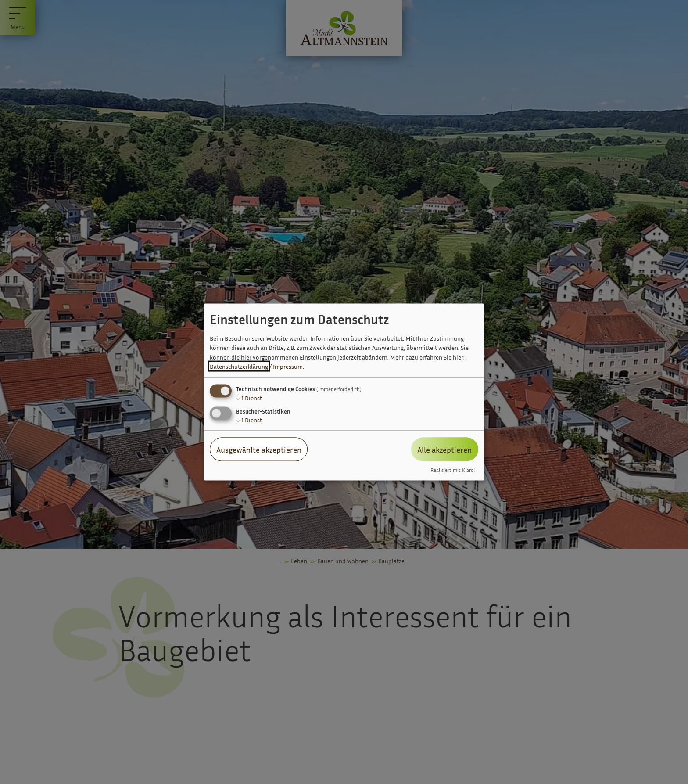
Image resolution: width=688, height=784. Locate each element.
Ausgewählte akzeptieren (259, 449)
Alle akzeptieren (444, 449)
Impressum (288, 366)
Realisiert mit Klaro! (453, 470)
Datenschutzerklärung (239, 366)
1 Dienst (249, 397)
